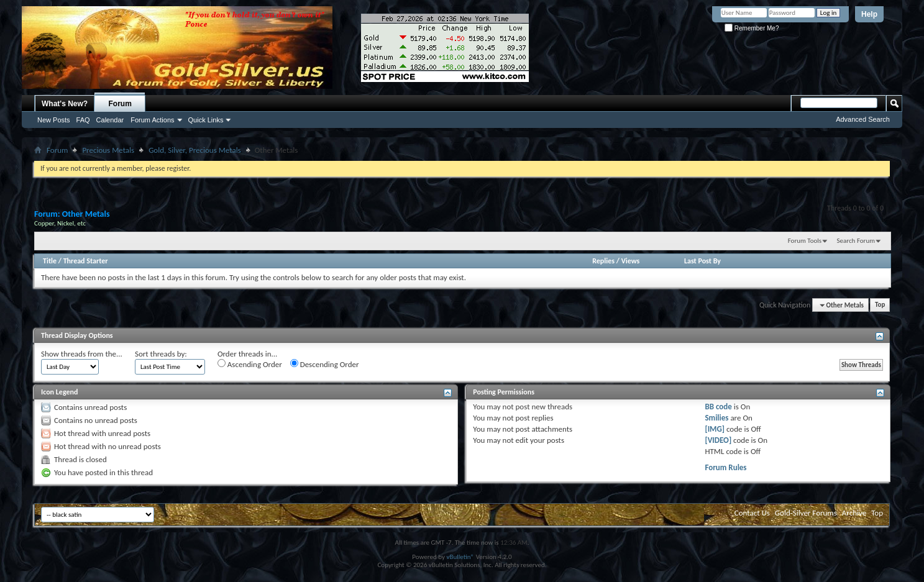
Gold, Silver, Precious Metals (195, 150)
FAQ (83, 120)
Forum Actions (152, 120)
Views (631, 261)
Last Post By (702, 261)
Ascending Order (250, 364)
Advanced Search (863, 119)
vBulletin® (460, 557)
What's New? (65, 104)
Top (880, 305)
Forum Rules (725, 467)
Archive (854, 513)
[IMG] (715, 429)
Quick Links (206, 120)
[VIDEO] (718, 440)
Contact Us (752, 513)
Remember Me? (752, 28)
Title (50, 261)
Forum (120, 104)
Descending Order (325, 364)
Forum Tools (805, 241)
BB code (718, 407)
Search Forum (856, 241)
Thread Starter (86, 261)
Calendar (110, 120)
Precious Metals (108, 150)
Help (869, 14)
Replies (603, 261)
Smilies (716, 418)
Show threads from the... (82, 354)
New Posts (54, 120)
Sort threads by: (161, 354)
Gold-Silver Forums (806, 513)
